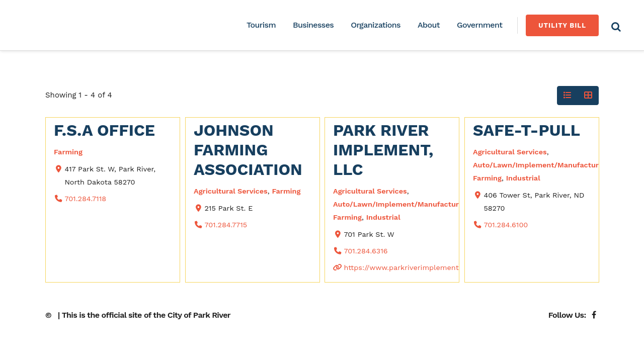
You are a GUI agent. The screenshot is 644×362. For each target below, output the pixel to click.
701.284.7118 (85, 199)
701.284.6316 (366, 251)
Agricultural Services (231, 191)
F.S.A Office (104, 130)
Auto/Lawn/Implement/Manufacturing (401, 204)
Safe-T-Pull (527, 130)
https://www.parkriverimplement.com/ (411, 267)
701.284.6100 (506, 225)
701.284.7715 (226, 225)
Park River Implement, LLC (383, 150)
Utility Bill (562, 25)
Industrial (383, 217)
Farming (68, 152)
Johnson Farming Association (248, 150)
